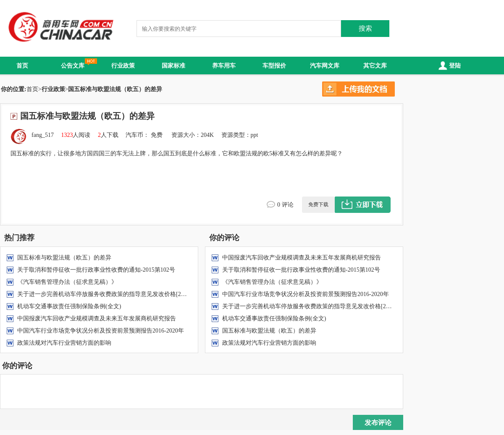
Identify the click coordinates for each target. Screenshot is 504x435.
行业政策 (123, 66)
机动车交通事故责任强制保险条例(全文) (69, 306)
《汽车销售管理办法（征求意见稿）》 (67, 282)
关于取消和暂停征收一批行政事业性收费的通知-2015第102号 (96, 270)
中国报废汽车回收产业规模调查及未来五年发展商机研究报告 (97, 318)
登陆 (449, 66)
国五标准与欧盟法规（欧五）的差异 (64, 258)
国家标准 (173, 66)
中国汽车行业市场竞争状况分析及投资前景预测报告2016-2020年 (101, 331)
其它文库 (375, 66)
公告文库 (73, 66)
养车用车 (224, 66)
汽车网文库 (325, 66)
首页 (22, 66)
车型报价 (274, 66)
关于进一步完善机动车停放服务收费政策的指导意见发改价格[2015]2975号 (113, 294)
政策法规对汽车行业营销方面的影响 (64, 343)
